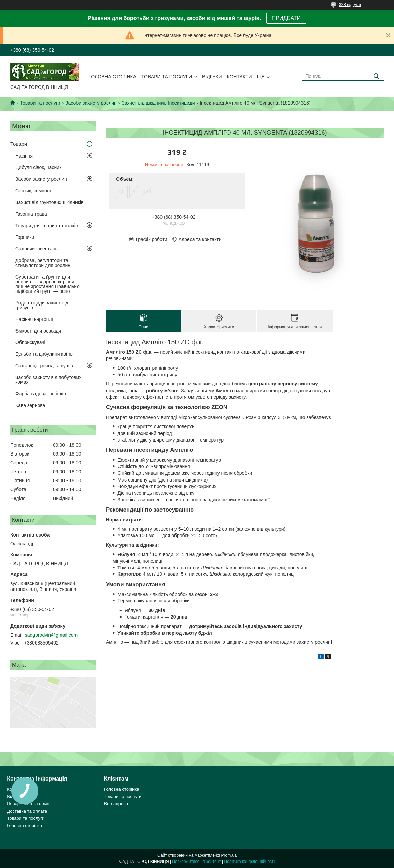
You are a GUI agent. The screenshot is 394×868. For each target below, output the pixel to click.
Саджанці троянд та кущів (44, 366)
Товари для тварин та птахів (47, 226)
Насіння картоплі (34, 319)
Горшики (25, 237)
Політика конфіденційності (250, 862)
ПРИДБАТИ (286, 18)
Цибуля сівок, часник (38, 167)
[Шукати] (376, 76)
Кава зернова (30, 405)
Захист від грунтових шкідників (50, 202)
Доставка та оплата (27, 811)
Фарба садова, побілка (41, 394)
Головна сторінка (113, 77)
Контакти (239, 77)
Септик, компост (33, 191)
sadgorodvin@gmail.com (51, 635)
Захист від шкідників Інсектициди (158, 103)
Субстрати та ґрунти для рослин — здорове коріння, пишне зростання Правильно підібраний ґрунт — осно (47, 284)
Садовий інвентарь (37, 249)
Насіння (24, 156)
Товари (19, 144)
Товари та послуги (167, 77)
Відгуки (212, 77)
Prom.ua (229, 855)
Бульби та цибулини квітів (44, 354)
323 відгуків (350, 5)
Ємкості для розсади (38, 331)
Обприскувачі (30, 342)
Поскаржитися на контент (196, 862)
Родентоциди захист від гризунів (42, 305)
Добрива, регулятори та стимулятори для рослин (43, 263)
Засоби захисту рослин (91, 103)
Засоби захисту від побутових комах (48, 380)
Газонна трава (31, 214)
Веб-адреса (116, 804)
